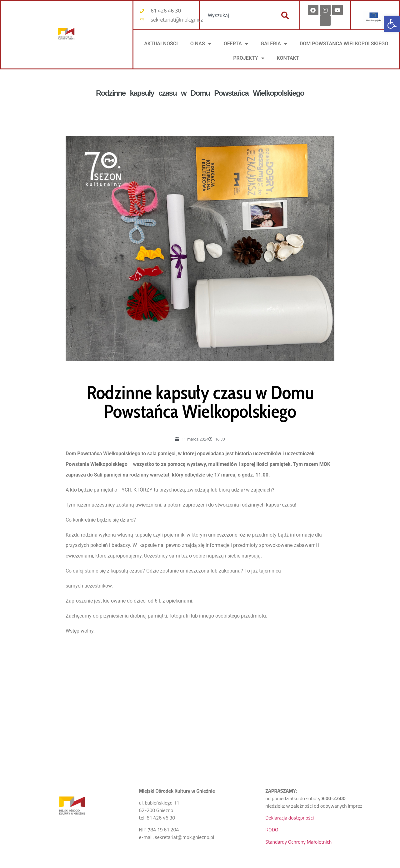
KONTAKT (288, 58)
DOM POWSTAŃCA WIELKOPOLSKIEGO (344, 44)
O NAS (201, 44)
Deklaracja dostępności (290, 818)
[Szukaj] (285, 15)
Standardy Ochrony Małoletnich (298, 842)
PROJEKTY (249, 58)
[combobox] (237, 15)
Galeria (274, 44)
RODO (272, 830)
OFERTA (236, 44)
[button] (392, 24)
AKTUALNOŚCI (161, 44)
